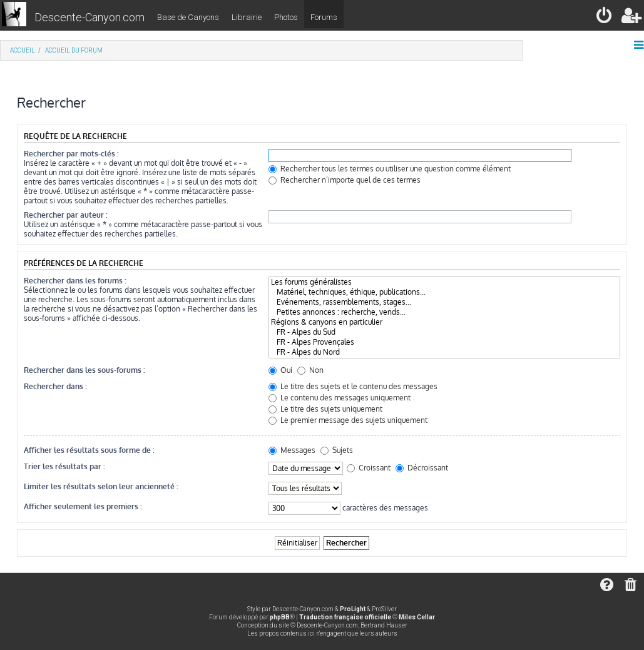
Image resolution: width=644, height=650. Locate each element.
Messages (292, 450)
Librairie (247, 17)
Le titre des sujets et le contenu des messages (353, 386)
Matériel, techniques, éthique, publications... (444, 292)
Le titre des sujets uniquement (325, 409)
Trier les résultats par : (64, 466)
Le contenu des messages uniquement (340, 398)
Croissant (369, 468)
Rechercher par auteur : (66, 215)
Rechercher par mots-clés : (71, 154)
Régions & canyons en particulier (444, 322)
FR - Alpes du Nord (444, 352)
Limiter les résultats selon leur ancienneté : (101, 486)
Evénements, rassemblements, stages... (444, 302)
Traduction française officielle (345, 617)
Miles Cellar (417, 617)
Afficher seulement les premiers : (83, 506)
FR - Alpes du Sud (444, 332)
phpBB (280, 617)
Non (310, 370)
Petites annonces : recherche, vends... (444, 312)
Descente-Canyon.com (89, 17)
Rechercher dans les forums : (75, 281)
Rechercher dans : (55, 386)
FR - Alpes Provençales (444, 342)
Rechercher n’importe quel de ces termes (345, 180)
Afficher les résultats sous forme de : (89, 450)
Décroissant (422, 468)
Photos (286, 17)
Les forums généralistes (444, 282)
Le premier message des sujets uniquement (348, 420)
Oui (280, 370)
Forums (324, 17)
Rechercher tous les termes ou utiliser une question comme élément (390, 169)
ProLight (353, 609)
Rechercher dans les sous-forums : (84, 370)
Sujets (337, 450)
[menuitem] (605, 18)
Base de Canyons (188, 17)
